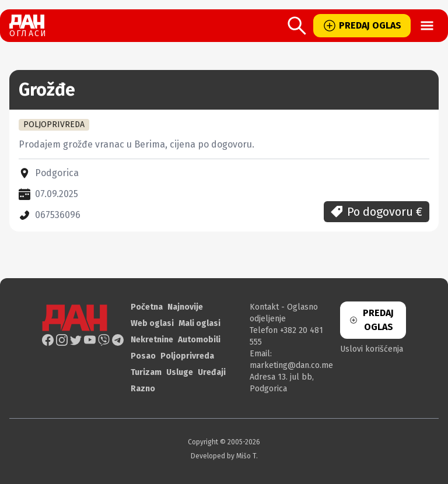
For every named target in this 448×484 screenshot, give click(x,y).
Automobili (199, 340)
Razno (143, 389)
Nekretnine (152, 340)
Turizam (146, 372)
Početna (147, 307)
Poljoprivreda (187, 356)
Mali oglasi (199, 323)
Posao (143, 356)
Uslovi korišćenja (372, 349)
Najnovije (185, 307)
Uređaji (212, 372)
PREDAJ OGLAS (362, 26)
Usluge (180, 372)
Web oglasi (152, 323)
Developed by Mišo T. (224, 456)
